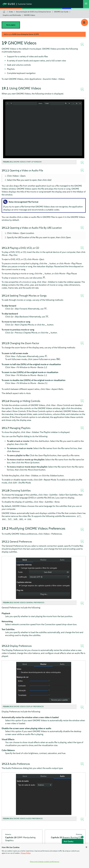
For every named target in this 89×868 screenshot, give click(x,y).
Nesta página (11, 25)
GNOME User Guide (61, 12)
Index (11, 12)
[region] (44, 856)
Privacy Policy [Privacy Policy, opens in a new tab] (26, 853)
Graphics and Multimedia (12, 15)
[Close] (86, 847)
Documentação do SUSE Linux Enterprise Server (34, 12)
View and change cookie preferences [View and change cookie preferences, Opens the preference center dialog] (44, 862)
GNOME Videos (29, 15)
